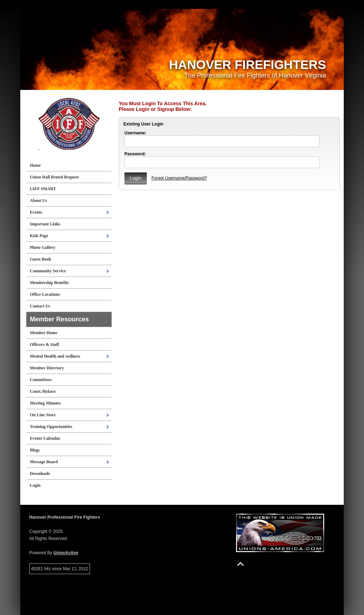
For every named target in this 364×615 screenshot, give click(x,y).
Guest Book (41, 259)
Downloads (40, 474)
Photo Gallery (43, 247)
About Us (38, 200)
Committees (41, 380)
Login (35, 485)
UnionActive (66, 553)
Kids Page (39, 236)
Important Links (45, 224)
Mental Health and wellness (55, 356)
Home (35, 165)
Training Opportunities (51, 427)
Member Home (44, 333)
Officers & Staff (44, 344)
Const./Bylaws (43, 391)
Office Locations (45, 294)
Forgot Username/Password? (179, 178)
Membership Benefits (49, 283)
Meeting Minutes (45, 403)
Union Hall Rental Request (54, 177)
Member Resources (59, 319)
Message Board (44, 462)
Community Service (48, 271)
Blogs (35, 450)
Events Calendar (45, 438)
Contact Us (40, 306)
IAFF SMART (43, 189)
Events (36, 212)
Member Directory (47, 368)
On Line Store (43, 415)
